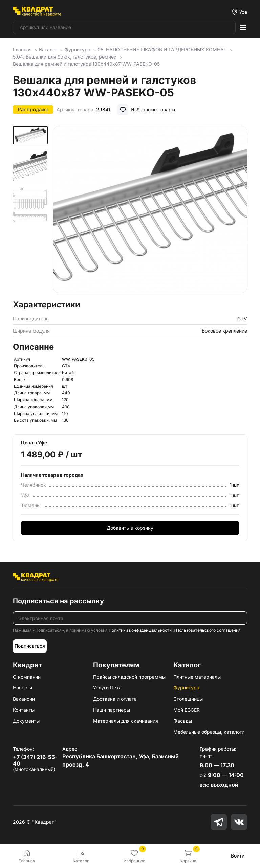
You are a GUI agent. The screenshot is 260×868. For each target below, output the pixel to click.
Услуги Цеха (107, 688)
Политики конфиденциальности (140, 630)
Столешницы (188, 699)
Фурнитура (186, 688)
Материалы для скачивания (126, 721)
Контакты (24, 710)
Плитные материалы (197, 677)
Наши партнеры (112, 710)
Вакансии (24, 699)
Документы (26, 721)
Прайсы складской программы (129, 677)
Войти (238, 856)
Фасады (183, 721)
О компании (27, 677)
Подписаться (30, 646)
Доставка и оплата (115, 699)
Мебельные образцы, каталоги (209, 732)
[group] (150, 211)
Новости (23, 688)
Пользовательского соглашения (208, 630)
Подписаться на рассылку (58, 601)
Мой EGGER (187, 710)
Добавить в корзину (130, 528)
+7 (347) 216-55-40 (35, 760)
